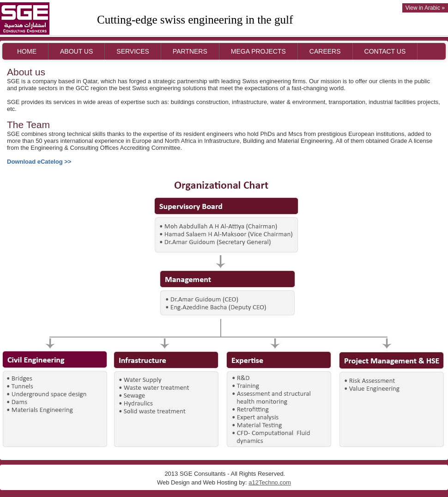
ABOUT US (76, 51)
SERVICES (133, 51)
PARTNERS (190, 51)
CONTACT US (385, 51)
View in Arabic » (425, 8)
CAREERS (325, 51)
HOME (27, 51)
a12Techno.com (270, 482)
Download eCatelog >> (39, 162)
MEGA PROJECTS (258, 51)
